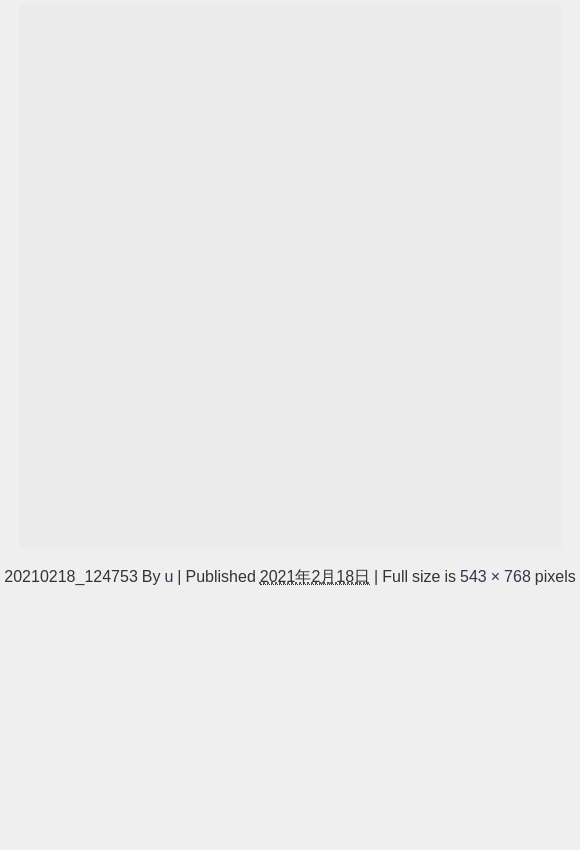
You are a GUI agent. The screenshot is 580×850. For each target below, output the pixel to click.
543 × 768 (495, 576)
